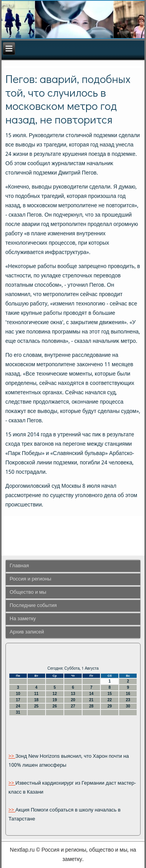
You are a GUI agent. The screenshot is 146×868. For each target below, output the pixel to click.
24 (18, 706)
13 (73, 694)
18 (36, 700)
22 (110, 700)
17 (18, 700)
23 (128, 700)
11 (36, 694)
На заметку (23, 619)
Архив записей (27, 632)
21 (91, 700)
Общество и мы (28, 592)
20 (73, 700)
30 (128, 706)
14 (91, 694)
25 (36, 706)
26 (55, 706)
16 (128, 694)
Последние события (33, 606)
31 (18, 712)
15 (110, 694)
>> (12, 756)
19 (55, 700)
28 (91, 706)
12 (55, 694)
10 (18, 694)
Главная (19, 566)
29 (110, 706)
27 (73, 706)
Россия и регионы (31, 579)
